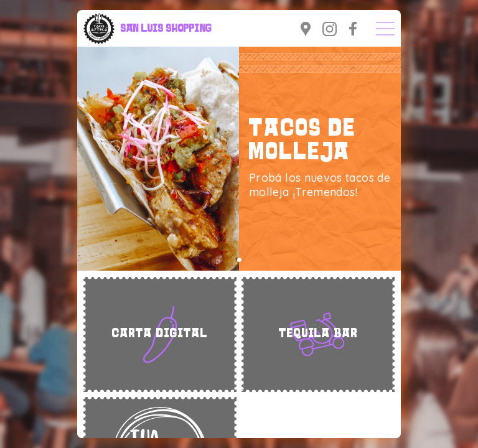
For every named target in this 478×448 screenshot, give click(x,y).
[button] (239, 260)
